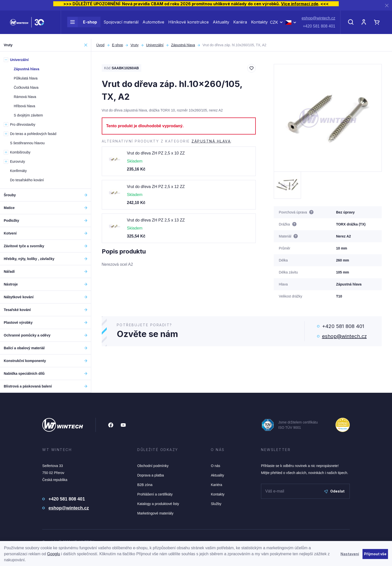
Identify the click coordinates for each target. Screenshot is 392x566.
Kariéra (240, 24)
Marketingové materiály (155, 513)
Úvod (100, 45)
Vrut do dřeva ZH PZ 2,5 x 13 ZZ (156, 220)
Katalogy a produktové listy (158, 504)
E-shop (82, 24)
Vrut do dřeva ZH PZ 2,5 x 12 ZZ (156, 187)
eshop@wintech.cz (318, 21)
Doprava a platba (151, 475)
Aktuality (221, 24)
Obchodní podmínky (153, 466)
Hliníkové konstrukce (188, 24)
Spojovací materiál (121, 24)
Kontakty (259, 24)
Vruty (134, 45)
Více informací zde (300, 4)
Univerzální (155, 45)
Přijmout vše (375, 554)
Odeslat (334, 491)
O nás (215, 466)
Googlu (54, 554)
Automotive (153, 24)
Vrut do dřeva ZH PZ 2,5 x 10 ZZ (156, 153)
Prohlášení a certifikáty (155, 494)
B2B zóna (145, 485)
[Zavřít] (387, 5)
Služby (216, 504)
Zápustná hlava (183, 45)
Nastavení (350, 554)
